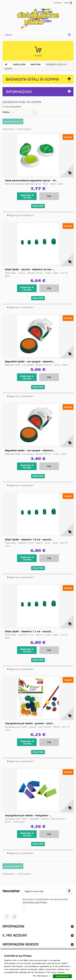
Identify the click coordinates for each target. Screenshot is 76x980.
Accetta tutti (62, 976)
